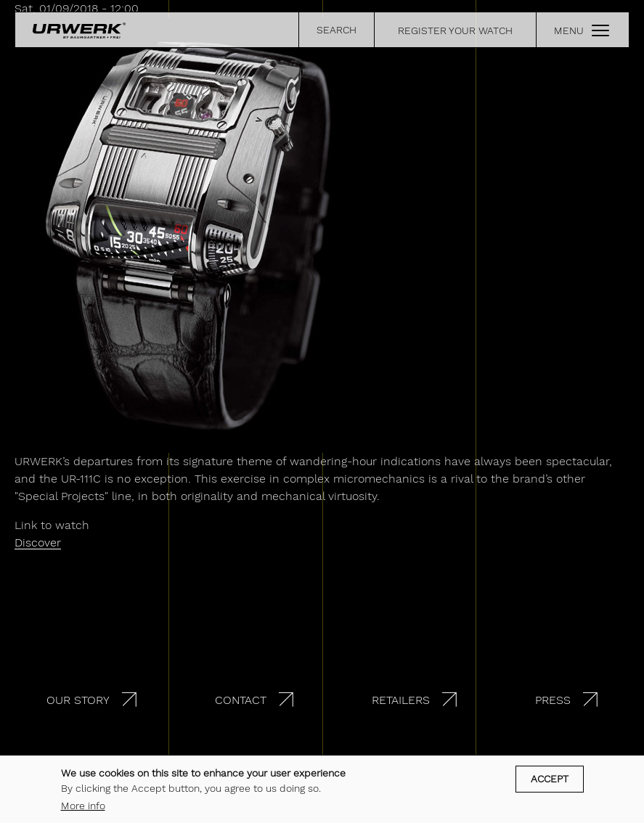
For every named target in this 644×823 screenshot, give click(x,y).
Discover (38, 542)
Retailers (401, 700)
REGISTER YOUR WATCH (455, 30)
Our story (78, 700)
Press (553, 700)
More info (83, 806)
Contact (241, 700)
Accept (550, 779)
